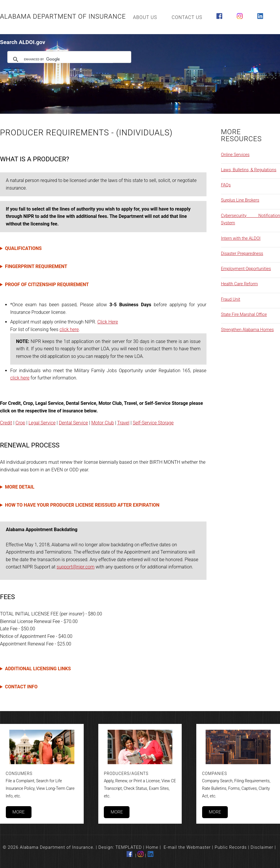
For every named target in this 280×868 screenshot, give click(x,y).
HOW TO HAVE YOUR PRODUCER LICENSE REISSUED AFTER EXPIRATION (82, 505)
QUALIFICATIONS (23, 248)
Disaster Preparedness (242, 253)
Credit (6, 423)
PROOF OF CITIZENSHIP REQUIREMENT (47, 285)
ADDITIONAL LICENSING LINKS (38, 669)
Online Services (235, 155)
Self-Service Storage (153, 423)
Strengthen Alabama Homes (247, 330)
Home (152, 847)
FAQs (226, 185)
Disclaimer (262, 847)
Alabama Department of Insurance (63, 16)
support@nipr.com (76, 567)
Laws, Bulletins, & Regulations (249, 170)
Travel (123, 423)
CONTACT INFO (21, 687)
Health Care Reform (240, 284)
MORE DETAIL (20, 487)
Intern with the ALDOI (241, 238)
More (18, 812)
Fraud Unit (231, 299)
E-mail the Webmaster (187, 847)
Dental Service (73, 423)
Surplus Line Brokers (240, 200)
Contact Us (187, 17)
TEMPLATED (129, 847)
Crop (20, 423)
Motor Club (103, 423)
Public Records (231, 847)
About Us (145, 17)
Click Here (108, 322)
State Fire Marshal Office (244, 314)
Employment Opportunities (246, 269)
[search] (68, 60)
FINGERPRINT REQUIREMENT (36, 266)
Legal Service (42, 423)
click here (69, 329)
